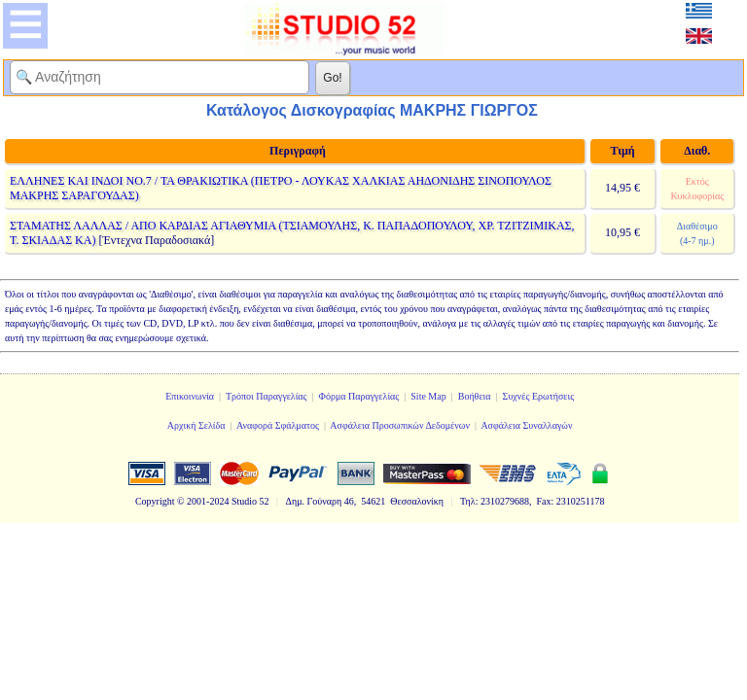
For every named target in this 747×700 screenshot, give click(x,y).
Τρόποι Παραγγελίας (267, 396)
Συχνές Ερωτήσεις (539, 396)
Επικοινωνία (190, 396)
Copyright (155, 501)
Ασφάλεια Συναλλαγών (526, 425)
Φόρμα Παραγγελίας (359, 396)
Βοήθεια (475, 396)
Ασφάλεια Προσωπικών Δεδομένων (400, 425)
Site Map (428, 396)
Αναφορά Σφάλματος (278, 425)
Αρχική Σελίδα (196, 425)
